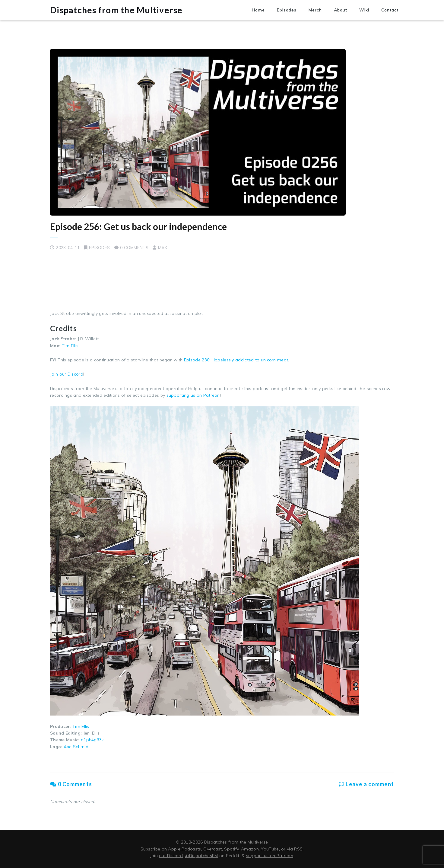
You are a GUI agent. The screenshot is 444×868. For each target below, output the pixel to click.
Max (163, 248)
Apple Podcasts (184, 849)
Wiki (364, 10)
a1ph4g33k (92, 740)
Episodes (287, 10)
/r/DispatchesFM (202, 856)
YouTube (270, 849)
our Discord (171, 856)
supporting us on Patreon (193, 395)
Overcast (212, 849)
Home (258, 10)
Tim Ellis (70, 346)
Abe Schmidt (77, 747)
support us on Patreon (270, 856)
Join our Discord (67, 374)
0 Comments (71, 784)
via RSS (295, 849)
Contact (390, 10)
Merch (315, 10)
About (341, 10)
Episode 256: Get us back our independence (138, 226)
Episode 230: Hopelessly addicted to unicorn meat (236, 360)
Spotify (231, 849)
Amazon (250, 849)
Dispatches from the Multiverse (116, 10)
